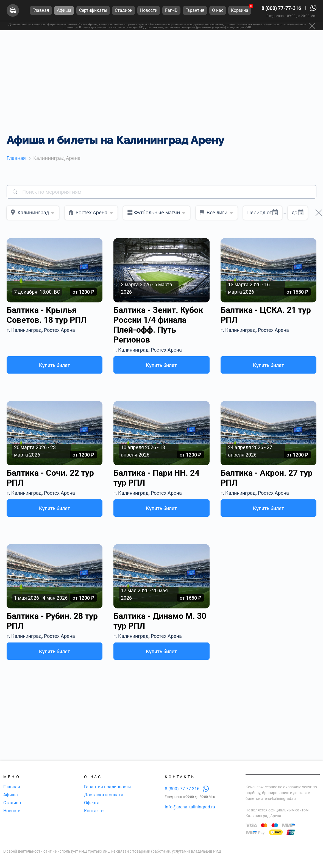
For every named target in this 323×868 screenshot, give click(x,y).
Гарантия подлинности (107, 787)
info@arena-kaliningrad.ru (190, 807)
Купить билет (55, 365)
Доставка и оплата (104, 795)
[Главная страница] (13, 11)
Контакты (94, 811)
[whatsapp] (206, 789)
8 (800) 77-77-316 (281, 8)
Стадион (12, 803)
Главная (12, 787)
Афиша (11, 795)
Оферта (92, 803)
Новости (12, 811)
